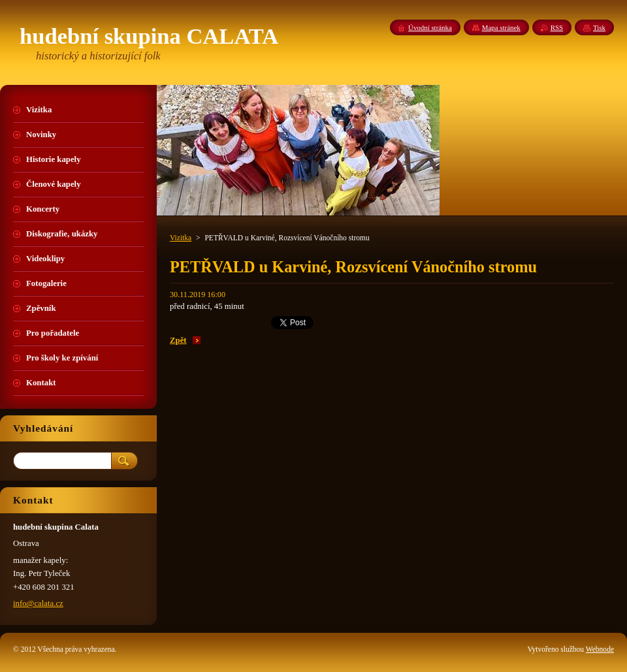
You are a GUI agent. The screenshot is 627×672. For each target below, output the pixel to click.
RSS (557, 27)
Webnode (600, 649)
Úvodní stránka (430, 27)
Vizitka (181, 238)
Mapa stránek (501, 27)
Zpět (178, 340)
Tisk (599, 27)
